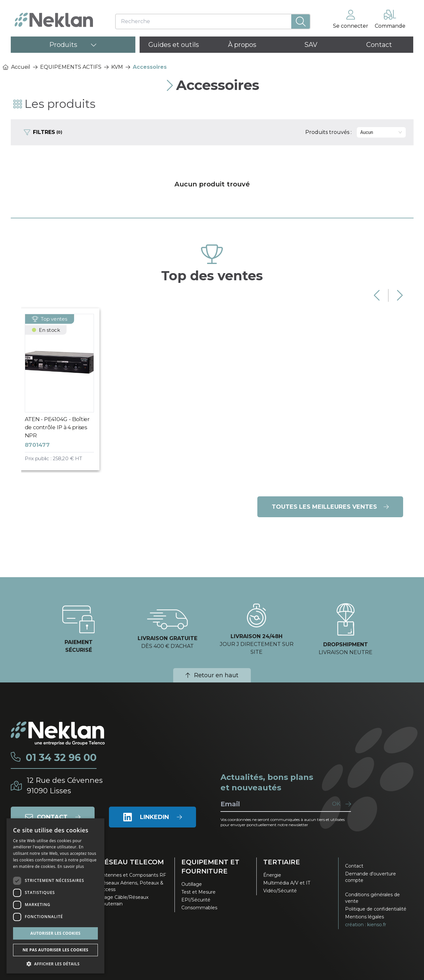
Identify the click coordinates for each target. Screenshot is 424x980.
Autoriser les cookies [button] (55, 933)
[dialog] (55, 896)
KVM (117, 67)
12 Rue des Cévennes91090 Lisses (65, 786)
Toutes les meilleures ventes (330, 507)
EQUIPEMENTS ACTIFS (71, 67)
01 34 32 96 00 (61, 758)
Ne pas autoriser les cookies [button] (55, 950)
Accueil (16, 67)
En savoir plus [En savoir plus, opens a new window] (71, 866)
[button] (55, 964)
